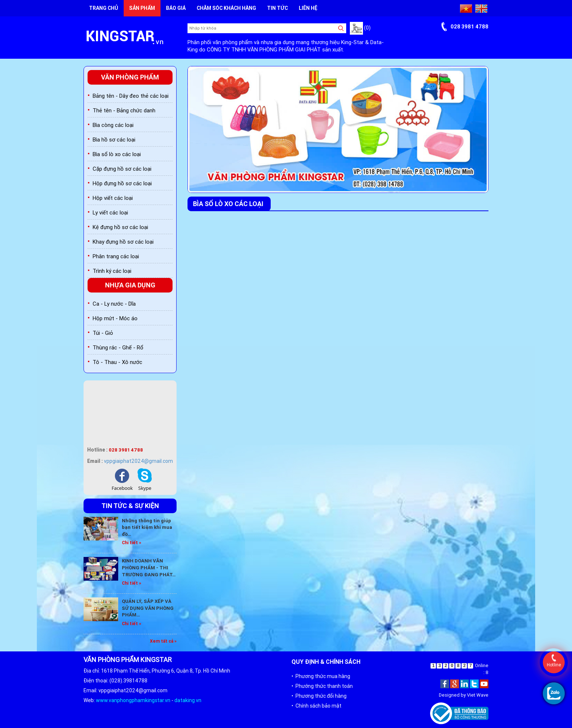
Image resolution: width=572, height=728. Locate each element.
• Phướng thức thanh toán (322, 686)
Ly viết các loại (110, 212)
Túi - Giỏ (103, 333)
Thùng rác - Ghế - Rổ (118, 347)
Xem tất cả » (163, 641)
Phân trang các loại (116, 256)
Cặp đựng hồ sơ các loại (122, 169)
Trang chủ (104, 8)
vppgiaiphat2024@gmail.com (138, 461)
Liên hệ (308, 8)
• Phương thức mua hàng (321, 676)
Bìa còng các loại (113, 125)
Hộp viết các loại (113, 198)
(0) (360, 28)
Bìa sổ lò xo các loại (117, 154)
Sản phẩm (142, 8)
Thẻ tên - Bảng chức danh (124, 110)
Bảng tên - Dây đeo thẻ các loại (131, 96)
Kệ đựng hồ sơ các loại (120, 227)
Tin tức (277, 8)
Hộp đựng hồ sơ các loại (122, 183)
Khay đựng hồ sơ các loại (123, 242)
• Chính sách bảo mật (316, 706)
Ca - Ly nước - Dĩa (114, 304)
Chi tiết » (132, 543)
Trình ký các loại (112, 271)
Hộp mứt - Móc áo (115, 318)
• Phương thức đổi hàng (319, 696)
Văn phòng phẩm (130, 77)
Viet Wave (478, 695)
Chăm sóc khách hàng (226, 8)
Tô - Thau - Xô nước (117, 362)
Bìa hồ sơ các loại (114, 140)
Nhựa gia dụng (130, 285)
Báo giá (176, 8)
